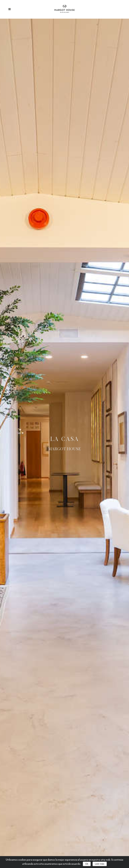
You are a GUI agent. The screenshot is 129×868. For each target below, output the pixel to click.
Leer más (100, 864)
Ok (87, 864)
